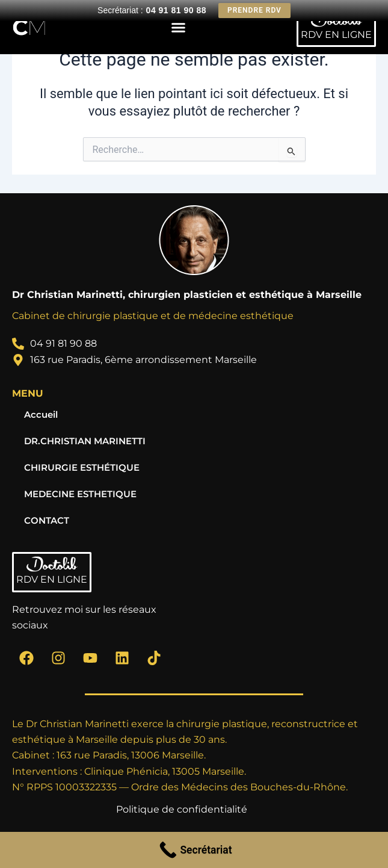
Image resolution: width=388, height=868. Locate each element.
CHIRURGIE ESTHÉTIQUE (82, 468)
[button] (179, 27)
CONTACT (47, 521)
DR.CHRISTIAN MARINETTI (85, 441)
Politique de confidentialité (182, 809)
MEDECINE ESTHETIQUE (80, 494)
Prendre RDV (254, 10)
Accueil (41, 415)
